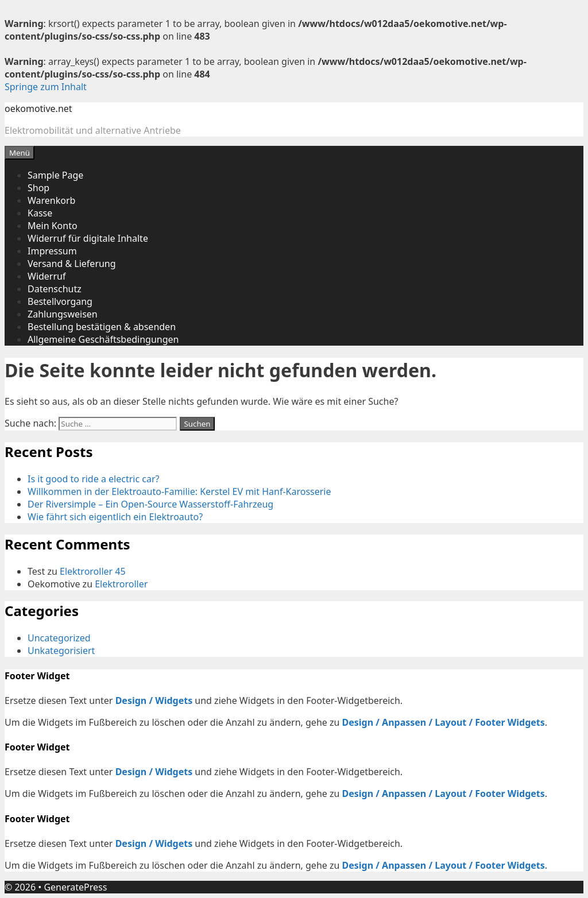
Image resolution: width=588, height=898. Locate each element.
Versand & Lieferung (72, 264)
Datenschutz (55, 289)
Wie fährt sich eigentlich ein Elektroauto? (115, 517)
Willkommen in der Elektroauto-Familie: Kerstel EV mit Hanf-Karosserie (179, 491)
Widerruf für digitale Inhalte (88, 238)
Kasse (40, 213)
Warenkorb (51, 200)
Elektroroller (121, 584)
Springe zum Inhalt (46, 87)
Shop (38, 188)
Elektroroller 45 (93, 571)
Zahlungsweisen (63, 314)
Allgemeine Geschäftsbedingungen (103, 339)
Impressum (52, 251)
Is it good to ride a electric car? (93, 479)
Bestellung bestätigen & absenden (102, 327)
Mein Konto (53, 226)
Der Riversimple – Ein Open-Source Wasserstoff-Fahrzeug (150, 504)
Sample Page (55, 175)
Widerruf (47, 276)
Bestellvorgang (60, 301)
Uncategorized (59, 638)
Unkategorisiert (61, 651)
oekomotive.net (38, 109)
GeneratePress (75, 887)
